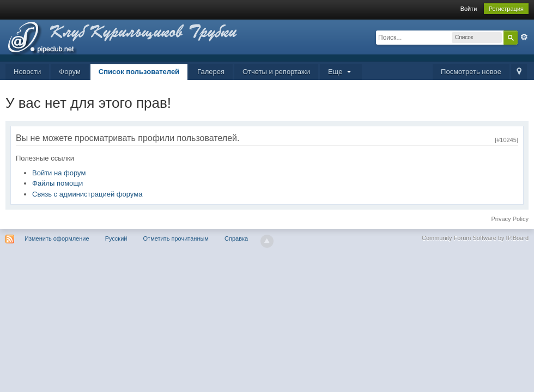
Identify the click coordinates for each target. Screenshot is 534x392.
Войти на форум (59, 173)
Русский (116, 238)
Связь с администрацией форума (87, 194)
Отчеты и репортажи (276, 72)
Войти (469, 9)
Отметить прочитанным (176, 238)
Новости (27, 72)
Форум (70, 72)
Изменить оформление (57, 238)
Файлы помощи (57, 183)
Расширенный (524, 37)
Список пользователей (139, 72)
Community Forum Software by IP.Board (475, 238)
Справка (236, 238)
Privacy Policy (510, 219)
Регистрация (506, 9)
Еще (341, 72)
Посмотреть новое (471, 72)
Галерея (211, 72)
